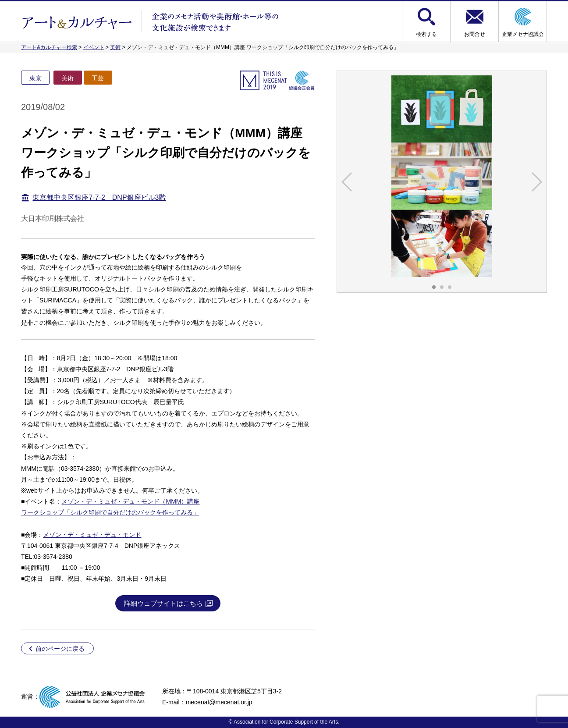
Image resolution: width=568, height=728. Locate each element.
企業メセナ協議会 (523, 34)
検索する (426, 34)
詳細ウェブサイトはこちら (163, 603)
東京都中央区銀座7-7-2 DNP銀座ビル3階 (99, 197)
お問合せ (475, 34)
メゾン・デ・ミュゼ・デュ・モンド (92, 535)
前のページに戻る (60, 649)
